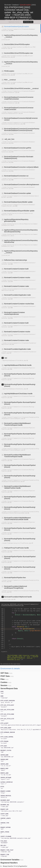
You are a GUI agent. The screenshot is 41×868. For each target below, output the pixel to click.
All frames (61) (28, 22)
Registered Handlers (9, 863)
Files (3, 679)
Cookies (4, 682)
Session (4, 685)
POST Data (5, 676)
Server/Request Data (9, 688)
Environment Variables (10, 860)
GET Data (4, 673)
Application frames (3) (15, 22)
